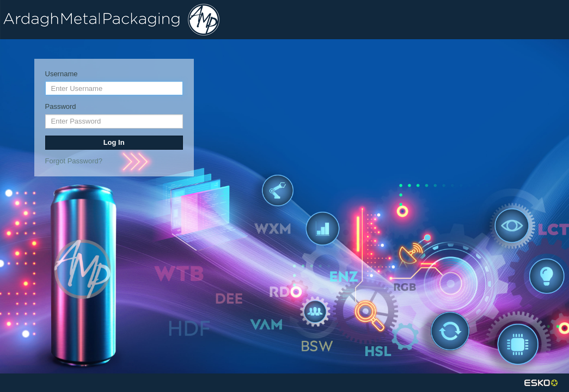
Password (61, 106)
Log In (114, 142)
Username (62, 74)
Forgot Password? (74, 161)
